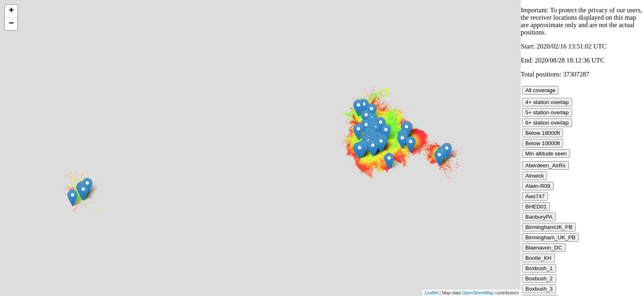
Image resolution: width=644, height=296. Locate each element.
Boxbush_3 (539, 289)
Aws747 (535, 196)
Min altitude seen (546, 154)
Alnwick (535, 176)
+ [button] (11, 11)
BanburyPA (539, 217)
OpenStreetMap (478, 293)
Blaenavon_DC (544, 248)
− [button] (11, 24)
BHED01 (536, 207)
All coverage (540, 90)
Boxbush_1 (539, 268)
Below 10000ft (543, 143)
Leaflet (431, 293)
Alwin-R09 (538, 186)
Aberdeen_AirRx (545, 165)
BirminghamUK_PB (549, 227)
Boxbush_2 (539, 279)
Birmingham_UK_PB (550, 237)
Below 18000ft (543, 133)
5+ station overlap (547, 112)
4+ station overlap (547, 102)
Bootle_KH (538, 258)
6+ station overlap (547, 123)
